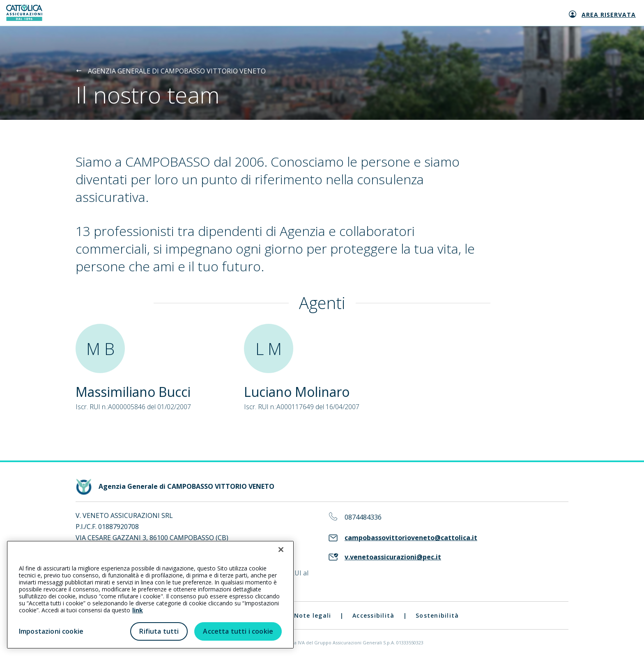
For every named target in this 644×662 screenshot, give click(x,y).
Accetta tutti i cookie (238, 631)
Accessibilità (373, 615)
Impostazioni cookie (51, 631)
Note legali (313, 615)
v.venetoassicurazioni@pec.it (393, 557)
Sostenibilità (437, 615)
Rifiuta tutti (159, 631)
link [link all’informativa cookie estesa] (138, 610)
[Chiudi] (281, 550)
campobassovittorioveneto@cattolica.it (411, 538)
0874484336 (363, 517)
